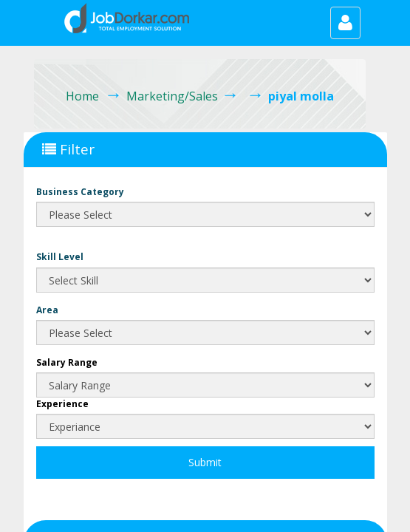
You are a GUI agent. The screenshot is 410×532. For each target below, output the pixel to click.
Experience (62, 404)
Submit (205, 462)
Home (82, 96)
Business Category (80, 192)
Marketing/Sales (172, 96)
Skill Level (60, 257)
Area (47, 310)
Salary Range (67, 362)
